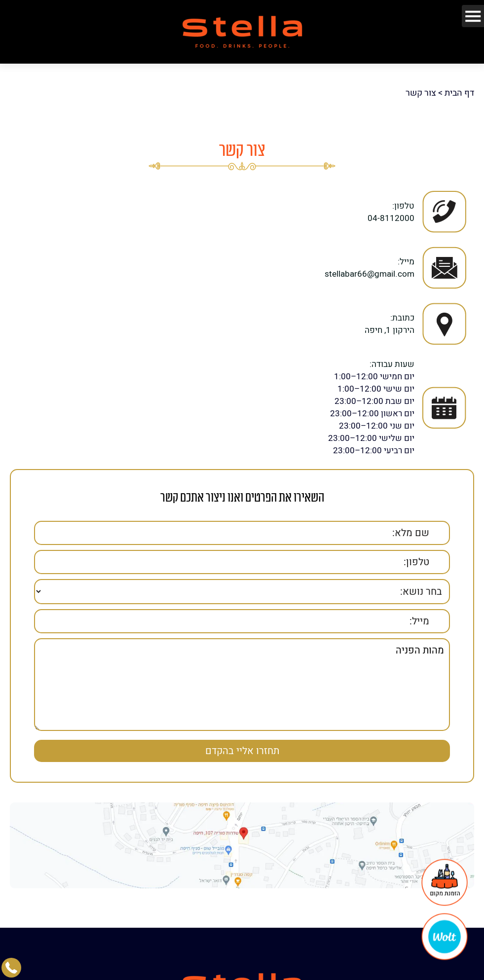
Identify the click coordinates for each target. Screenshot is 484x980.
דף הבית (459, 89)
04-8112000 (391, 213)
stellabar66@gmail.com (370, 270)
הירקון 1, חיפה (390, 325)
